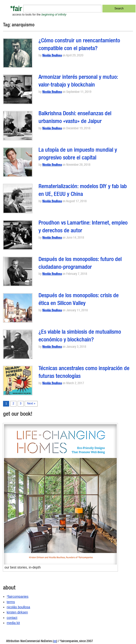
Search (119, 8)
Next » (31, 403)
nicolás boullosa (19, 607)
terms (11, 602)
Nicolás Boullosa (52, 56)
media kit (13, 623)
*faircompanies (18, 597)
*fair (16, 10)
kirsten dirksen (17, 612)
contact (12, 618)
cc (55, 641)
